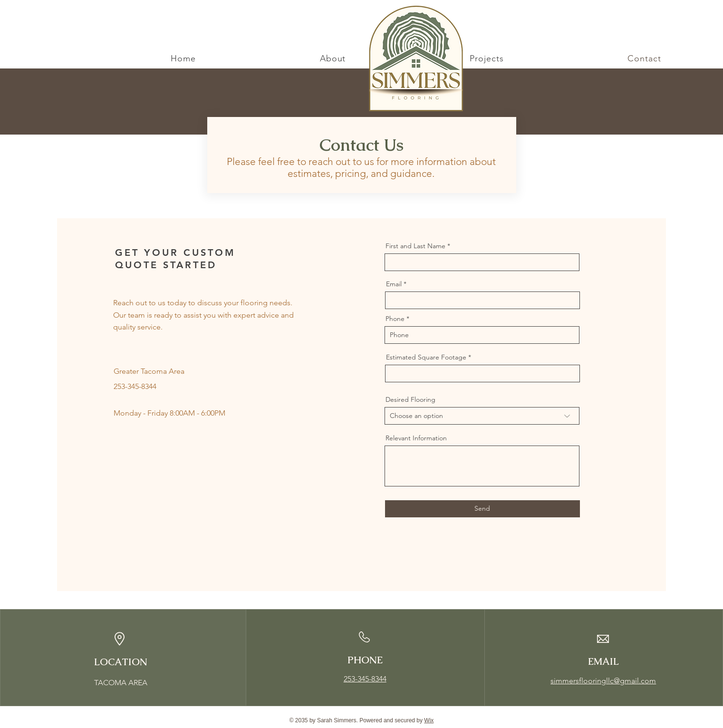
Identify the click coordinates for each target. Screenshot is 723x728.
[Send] (482, 509)
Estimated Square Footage (426, 357)
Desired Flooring (410, 399)
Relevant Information (416, 438)
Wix (429, 720)
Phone (395, 319)
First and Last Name (415, 246)
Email (394, 284)
